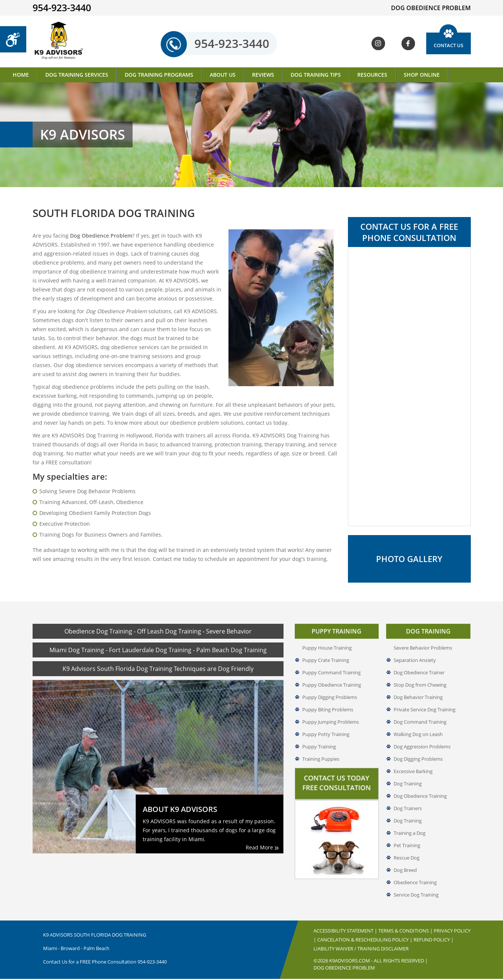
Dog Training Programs (159, 75)
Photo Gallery (409, 559)
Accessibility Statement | (346, 932)
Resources (372, 75)
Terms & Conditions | (406, 932)
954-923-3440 (222, 44)
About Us (223, 75)
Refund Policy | (434, 941)
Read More (262, 848)
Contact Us (449, 45)
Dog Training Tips (316, 75)
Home (21, 75)
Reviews (263, 75)
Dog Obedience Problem (344, 969)
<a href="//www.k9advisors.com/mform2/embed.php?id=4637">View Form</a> (409, 387)
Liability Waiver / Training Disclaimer (361, 950)
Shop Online (422, 75)
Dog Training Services (77, 75)
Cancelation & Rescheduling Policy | (365, 941)
